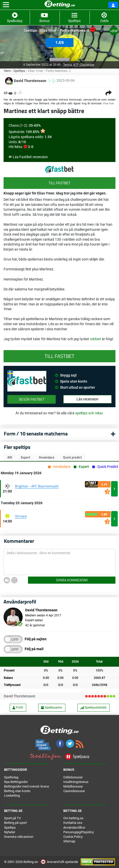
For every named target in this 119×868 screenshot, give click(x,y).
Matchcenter (60, 60)
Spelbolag (11, 777)
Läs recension (87, 399)
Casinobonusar (74, 791)
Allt (10, 457)
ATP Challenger (84, 65)
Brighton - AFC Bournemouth (37, 486)
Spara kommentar (72, 580)
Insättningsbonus (76, 782)
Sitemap (69, 841)
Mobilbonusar (73, 786)
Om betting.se (73, 818)
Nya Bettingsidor (16, 782)
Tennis (68, 65)
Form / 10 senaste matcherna (36, 433)
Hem (7, 71)
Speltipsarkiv (52, 708)
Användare (47, 457)
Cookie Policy (73, 837)
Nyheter (10, 832)
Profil (18, 708)
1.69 (59, 42)
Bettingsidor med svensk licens (27, 786)
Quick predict (72, 457)
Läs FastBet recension (30, 157)
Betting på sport (15, 823)
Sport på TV (12, 818)
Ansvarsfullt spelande (60, 862)
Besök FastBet (32, 399)
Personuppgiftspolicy (79, 832)
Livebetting (12, 796)
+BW (114, 31)
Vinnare (21, 516)
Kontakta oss (73, 823)
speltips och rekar (89, 413)
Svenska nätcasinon (19, 837)
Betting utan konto (17, 791)
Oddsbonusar (73, 777)
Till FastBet (59, 183)
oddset (96, 339)
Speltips (19, 71)
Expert (26, 457)
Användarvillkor (74, 828)
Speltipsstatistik (93, 708)
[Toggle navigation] (6, 5)
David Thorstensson (20, 696)
